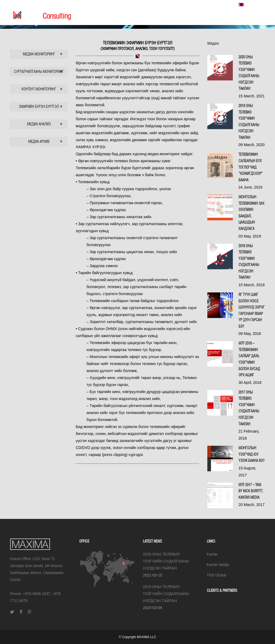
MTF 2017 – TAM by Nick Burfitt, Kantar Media (251, 491)
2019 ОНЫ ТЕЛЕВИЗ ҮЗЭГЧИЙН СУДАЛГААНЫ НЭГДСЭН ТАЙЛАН (166, 594)
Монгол (250, 4)
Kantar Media (200, 4)
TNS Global (222, 4)
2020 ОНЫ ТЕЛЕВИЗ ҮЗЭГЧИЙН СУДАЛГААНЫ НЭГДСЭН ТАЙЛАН (166, 561)
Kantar (212, 554)
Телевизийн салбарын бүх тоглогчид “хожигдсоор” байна (251, 167)
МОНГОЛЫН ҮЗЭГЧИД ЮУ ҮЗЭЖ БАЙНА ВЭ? (252, 454)
